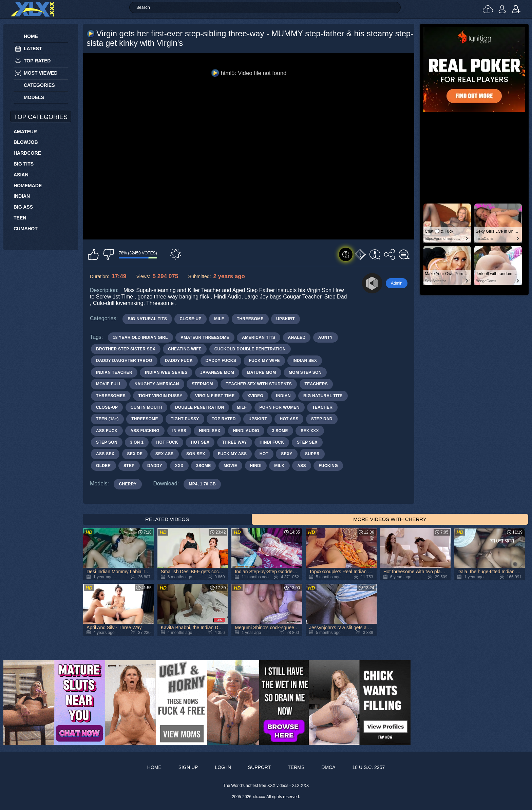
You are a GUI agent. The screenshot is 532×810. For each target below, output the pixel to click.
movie (230, 466)
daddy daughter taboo (124, 361)
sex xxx (310, 431)
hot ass (289, 419)
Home (31, 36)
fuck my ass (232, 454)
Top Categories (41, 117)
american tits (259, 337)
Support (259, 767)
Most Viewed (41, 73)
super (312, 454)
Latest (33, 49)
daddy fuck (179, 361)
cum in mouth (147, 407)
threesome (145, 419)
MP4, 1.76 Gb (202, 484)
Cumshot (26, 229)
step (129, 466)
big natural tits (323, 396)
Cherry (128, 484)
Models (34, 97)
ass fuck (107, 431)
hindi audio (246, 431)
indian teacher (114, 372)
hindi (256, 466)
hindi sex (210, 431)
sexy (287, 454)
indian (283, 396)
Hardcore (27, 153)
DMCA (328, 767)
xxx (179, 466)
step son (107, 442)
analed (297, 337)
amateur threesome (205, 337)
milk (279, 466)
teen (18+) (107, 419)
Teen (20, 218)
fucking (328, 466)
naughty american (157, 384)
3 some (280, 431)
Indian (22, 196)
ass (302, 466)
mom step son (305, 372)
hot (264, 454)
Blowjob (26, 142)
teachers (316, 384)
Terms (296, 767)
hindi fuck (272, 442)
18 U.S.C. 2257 (368, 767)
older (103, 466)
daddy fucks (221, 361)
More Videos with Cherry (390, 519)
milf (242, 407)
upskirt (258, 419)
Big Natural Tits (147, 319)
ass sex (105, 454)
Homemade (28, 186)
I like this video (93, 254)
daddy (155, 466)
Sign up (516, 9)
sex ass (165, 454)
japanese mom (217, 372)
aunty (326, 337)
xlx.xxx (259, 797)
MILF (219, 319)
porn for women (280, 407)
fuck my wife (264, 361)
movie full (109, 384)
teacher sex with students (259, 384)
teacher (322, 407)
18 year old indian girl (140, 337)
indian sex (305, 361)
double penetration (200, 407)
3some (204, 466)
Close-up (190, 319)
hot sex (200, 442)
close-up (107, 407)
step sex (307, 442)
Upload (488, 9)
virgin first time (215, 396)
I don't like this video (109, 254)
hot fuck (167, 442)
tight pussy (185, 419)
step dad (322, 419)
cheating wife (185, 349)
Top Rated (37, 61)
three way (235, 442)
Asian (21, 175)
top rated (224, 419)
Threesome (250, 319)
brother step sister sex (126, 349)
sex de (135, 454)
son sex (196, 454)
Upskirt (286, 319)
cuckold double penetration (250, 349)
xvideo (255, 396)
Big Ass (23, 207)
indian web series (166, 372)
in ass (179, 431)
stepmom (202, 384)
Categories (39, 85)
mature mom (261, 372)
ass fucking (145, 431)
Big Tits (24, 164)
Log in (502, 9)
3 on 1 (137, 442)
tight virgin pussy (160, 396)
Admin (397, 283)
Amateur (25, 132)
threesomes (111, 396)
